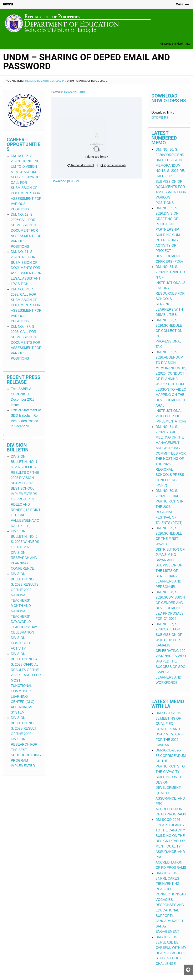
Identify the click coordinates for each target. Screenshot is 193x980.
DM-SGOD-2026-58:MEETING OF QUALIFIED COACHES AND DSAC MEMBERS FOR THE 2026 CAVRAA (169, 729)
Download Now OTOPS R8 (169, 98)
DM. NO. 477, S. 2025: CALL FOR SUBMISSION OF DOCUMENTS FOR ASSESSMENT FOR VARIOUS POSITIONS (26, 343)
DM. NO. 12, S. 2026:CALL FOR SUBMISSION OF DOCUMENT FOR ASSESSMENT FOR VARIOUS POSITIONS (26, 231)
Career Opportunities (24, 144)
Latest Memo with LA (168, 704)
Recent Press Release (24, 380)
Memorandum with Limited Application (50, 81)
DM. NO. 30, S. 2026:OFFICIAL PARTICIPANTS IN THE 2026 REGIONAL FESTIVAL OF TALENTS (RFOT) (169, 507)
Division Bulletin (18, 447)
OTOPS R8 (160, 118)
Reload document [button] (81, 165)
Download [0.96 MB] (66, 181)
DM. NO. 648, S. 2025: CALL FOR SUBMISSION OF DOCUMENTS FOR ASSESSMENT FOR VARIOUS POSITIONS (26, 305)
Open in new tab (113, 165)
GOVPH (8, 4)
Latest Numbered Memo (164, 138)
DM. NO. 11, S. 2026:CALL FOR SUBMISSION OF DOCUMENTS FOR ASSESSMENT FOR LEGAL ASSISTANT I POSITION (26, 268)
